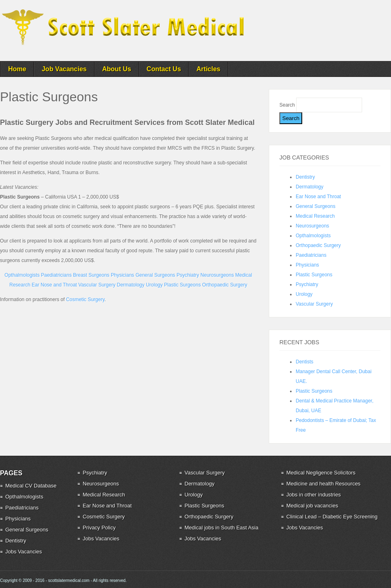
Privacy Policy (99, 528)
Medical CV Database (31, 486)
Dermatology (131, 285)
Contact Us (164, 69)
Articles (208, 69)
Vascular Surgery (97, 285)
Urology (154, 285)
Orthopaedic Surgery (225, 285)
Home (17, 69)
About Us (117, 69)
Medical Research (315, 216)
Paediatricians (56, 275)
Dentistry (305, 177)
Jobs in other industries (314, 495)
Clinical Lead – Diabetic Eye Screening (332, 517)
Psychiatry (188, 275)
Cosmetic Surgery (85, 299)
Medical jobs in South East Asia (221, 528)
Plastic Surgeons (182, 285)
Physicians (122, 275)
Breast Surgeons (91, 275)
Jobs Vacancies (24, 552)
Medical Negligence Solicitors (321, 473)
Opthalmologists (22, 275)
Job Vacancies (64, 69)
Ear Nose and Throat (54, 285)
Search (288, 105)
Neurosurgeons (217, 275)
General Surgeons (155, 275)
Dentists (304, 362)
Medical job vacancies (312, 506)
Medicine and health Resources (323, 484)
